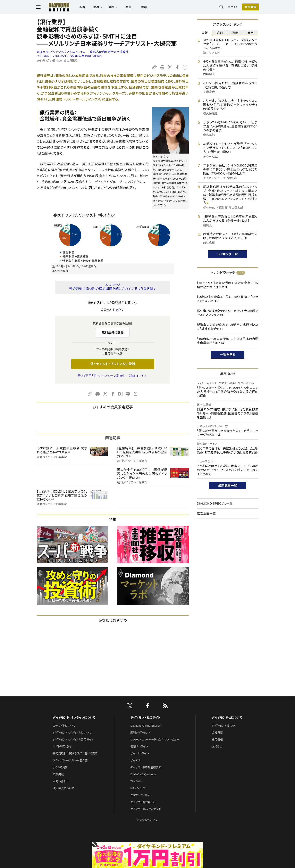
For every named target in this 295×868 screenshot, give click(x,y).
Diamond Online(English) (146, 726)
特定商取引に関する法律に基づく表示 (75, 754)
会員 (251, 33)
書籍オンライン (139, 747)
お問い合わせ (61, 781)
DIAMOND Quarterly (143, 774)
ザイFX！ (136, 760)
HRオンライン (139, 788)
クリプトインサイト (141, 795)
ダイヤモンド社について (227, 718)
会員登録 (250, 7)
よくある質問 (60, 767)
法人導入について (63, 788)
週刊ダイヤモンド (141, 733)
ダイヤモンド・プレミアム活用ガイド (73, 740)
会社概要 (217, 733)
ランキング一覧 (228, 254)
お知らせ (217, 747)
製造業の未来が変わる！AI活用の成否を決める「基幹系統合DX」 (228, 327)
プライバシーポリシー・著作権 (70, 760)
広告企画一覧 (206, 513)
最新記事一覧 (228, 486)
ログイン (232, 7)
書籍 (145, 7)
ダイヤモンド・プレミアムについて (72, 733)
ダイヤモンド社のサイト (145, 718)
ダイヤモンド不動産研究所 (146, 767)
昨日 (220, 33)
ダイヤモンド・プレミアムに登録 (113, 364)
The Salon (137, 781)
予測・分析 (43, 56)
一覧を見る (228, 355)
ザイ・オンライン (140, 754)
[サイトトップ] (56, 7)
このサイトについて (64, 726)
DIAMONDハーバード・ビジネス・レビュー (155, 740)
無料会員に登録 (113, 332)
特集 (129, 7)
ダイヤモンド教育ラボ (143, 802)
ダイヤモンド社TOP (223, 726)
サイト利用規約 (62, 747)
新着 (83, 7)
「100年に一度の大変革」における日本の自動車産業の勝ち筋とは (228, 341)
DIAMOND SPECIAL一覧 (215, 503)
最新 (205, 33)
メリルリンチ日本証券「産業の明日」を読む (77, 56)
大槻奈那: (83, 52)
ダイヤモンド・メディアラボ (146, 809)
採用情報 (217, 740)
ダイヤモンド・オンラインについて (74, 718)
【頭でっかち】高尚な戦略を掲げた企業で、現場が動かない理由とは (228, 285)
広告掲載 (58, 774)
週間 (235, 33)
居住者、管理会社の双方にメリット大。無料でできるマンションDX (228, 313)
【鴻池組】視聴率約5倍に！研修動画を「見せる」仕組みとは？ (228, 299)
